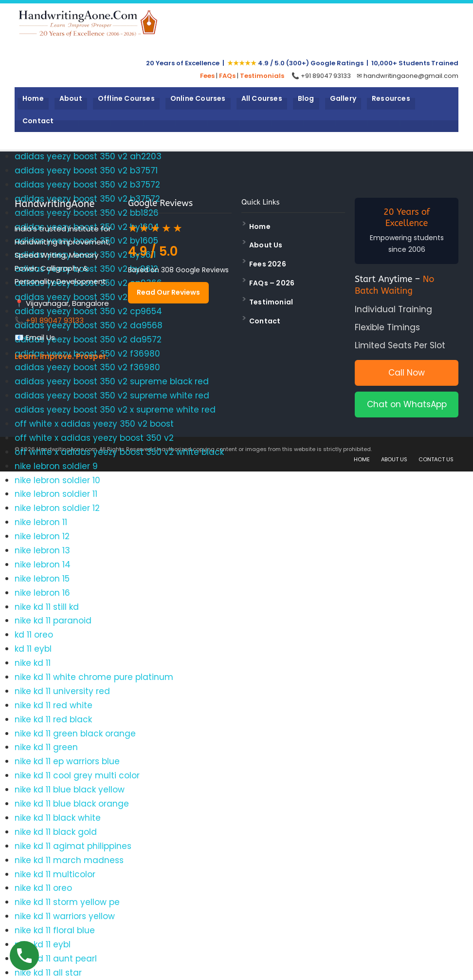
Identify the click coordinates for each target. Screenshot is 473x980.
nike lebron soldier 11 (56, 494)
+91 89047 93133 (55, 320)
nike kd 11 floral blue (55, 930)
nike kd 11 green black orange (75, 734)
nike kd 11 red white (54, 705)
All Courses (262, 98)
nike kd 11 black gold (56, 832)
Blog (306, 98)
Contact (38, 121)
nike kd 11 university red (62, 691)
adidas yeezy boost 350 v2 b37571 (86, 170)
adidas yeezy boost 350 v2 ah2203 (88, 156)
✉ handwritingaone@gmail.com (408, 76)
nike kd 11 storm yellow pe (67, 902)
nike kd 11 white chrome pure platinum (94, 677)
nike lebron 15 (42, 579)
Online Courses (198, 98)
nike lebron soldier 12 (57, 508)
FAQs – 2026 (272, 283)
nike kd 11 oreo (43, 888)
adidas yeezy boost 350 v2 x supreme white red (115, 410)
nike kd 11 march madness (69, 860)
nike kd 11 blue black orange (72, 804)
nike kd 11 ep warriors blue (67, 761)
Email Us (40, 337)
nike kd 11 (33, 663)
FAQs (227, 76)
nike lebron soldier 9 (56, 466)
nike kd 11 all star (48, 973)
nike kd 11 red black (53, 719)
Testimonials (262, 76)
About (71, 98)
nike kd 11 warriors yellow (65, 916)
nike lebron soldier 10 (57, 480)
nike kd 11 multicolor (55, 874)
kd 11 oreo (34, 635)
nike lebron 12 (42, 536)
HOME (362, 459)
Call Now (407, 373)
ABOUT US (394, 459)
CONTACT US (436, 459)
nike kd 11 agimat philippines (73, 846)
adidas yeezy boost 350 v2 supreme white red (112, 396)
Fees (207, 76)
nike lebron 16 (42, 593)
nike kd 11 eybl (43, 944)
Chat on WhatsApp (407, 404)
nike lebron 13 (42, 550)
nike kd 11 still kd (47, 607)
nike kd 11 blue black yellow (70, 790)
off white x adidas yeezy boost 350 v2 (94, 438)
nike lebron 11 (41, 522)
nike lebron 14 (43, 565)
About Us (266, 245)
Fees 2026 (268, 264)
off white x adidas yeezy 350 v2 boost (94, 424)
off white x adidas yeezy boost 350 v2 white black (119, 452)
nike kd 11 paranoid (53, 621)
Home (33, 98)
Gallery (343, 98)
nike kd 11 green (46, 747)
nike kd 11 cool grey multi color (77, 775)
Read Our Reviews (168, 292)
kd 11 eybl (33, 649)
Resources (391, 98)
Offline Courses (126, 98)
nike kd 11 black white (58, 818)
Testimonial (271, 302)
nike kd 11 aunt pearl (56, 959)
